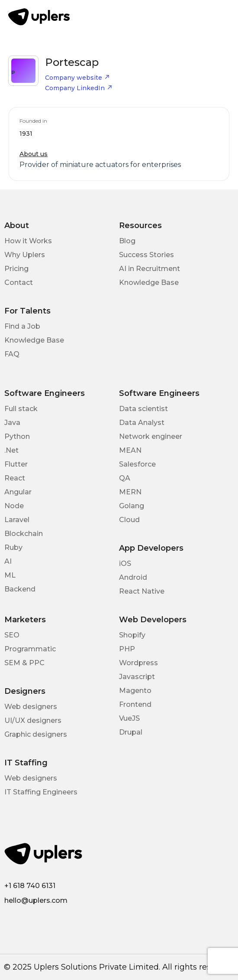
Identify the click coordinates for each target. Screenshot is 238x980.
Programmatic (30, 649)
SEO (12, 635)
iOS (125, 563)
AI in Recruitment (150, 269)
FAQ (12, 354)
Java (12, 423)
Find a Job (22, 326)
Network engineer (151, 436)
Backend (20, 589)
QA (125, 478)
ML (10, 575)
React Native (142, 591)
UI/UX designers (33, 720)
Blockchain (24, 534)
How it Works (28, 241)
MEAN (130, 450)
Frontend (135, 704)
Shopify (132, 635)
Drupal (131, 732)
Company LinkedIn (79, 88)
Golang (132, 506)
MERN (130, 492)
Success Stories (146, 255)
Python (17, 436)
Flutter (16, 464)
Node (14, 506)
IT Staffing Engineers (41, 792)
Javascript (137, 677)
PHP (127, 649)
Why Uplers (25, 255)
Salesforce (137, 464)
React (15, 478)
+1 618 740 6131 (30, 886)
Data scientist (143, 409)
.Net (11, 450)
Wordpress (138, 663)
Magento (135, 691)
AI (8, 561)
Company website (77, 78)
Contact (19, 283)
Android (133, 577)
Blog (127, 241)
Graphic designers (36, 734)
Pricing (16, 269)
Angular (18, 492)
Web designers (31, 707)
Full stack (21, 409)
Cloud (129, 520)
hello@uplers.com (36, 900)
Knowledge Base (149, 283)
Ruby (13, 547)
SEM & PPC (24, 663)
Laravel (17, 520)
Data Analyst (142, 423)
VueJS (129, 718)
